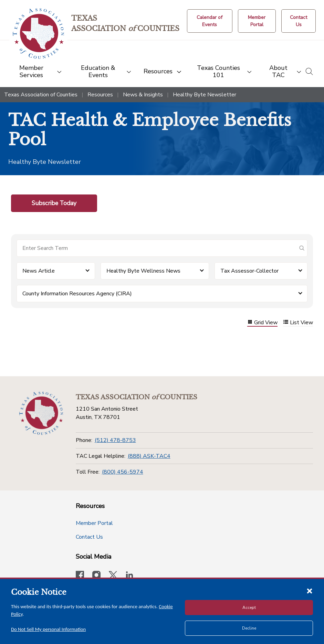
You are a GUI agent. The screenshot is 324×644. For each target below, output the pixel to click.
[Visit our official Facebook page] (80, 576)
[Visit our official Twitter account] (113, 576)
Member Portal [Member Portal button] (94, 523)
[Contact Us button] (299, 21)
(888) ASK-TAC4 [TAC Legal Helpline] (149, 456)
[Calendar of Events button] (210, 21)
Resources (100, 95)
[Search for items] (156, 248)
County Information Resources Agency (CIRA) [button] (77, 294)
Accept (249, 608)
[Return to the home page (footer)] (41, 413)
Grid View (262, 323)
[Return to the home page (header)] (38, 34)
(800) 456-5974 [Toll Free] (123, 472)
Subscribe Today (54, 203)
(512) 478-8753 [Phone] (115, 440)
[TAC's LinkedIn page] (129, 576)
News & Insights (143, 95)
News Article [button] (39, 271)
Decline (249, 628)
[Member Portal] (257, 21)
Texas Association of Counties (41, 95)
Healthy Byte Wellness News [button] (143, 271)
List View (298, 323)
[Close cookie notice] (310, 591)
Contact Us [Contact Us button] (89, 537)
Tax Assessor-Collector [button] (249, 271)
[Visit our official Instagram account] (96, 576)
